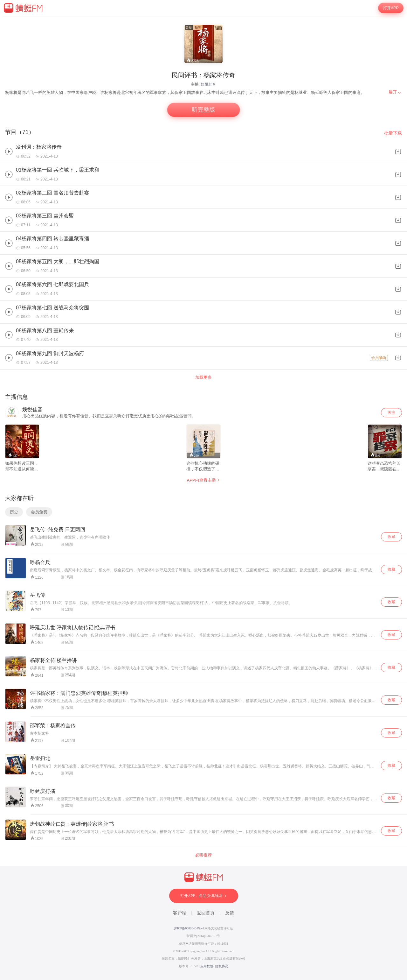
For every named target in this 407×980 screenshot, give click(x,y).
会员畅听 (379, 358)
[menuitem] (395, 92)
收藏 (391, 537)
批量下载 (393, 133)
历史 (14, 512)
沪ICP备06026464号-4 (189, 928)
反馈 (230, 913)
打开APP (391, 8)
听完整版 (203, 110)
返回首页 (206, 913)
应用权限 (207, 966)
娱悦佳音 (209, 84)
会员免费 (39, 512)
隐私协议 (222, 966)
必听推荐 (203, 855)
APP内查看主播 (203, 480)
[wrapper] (203, 498)
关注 (391, 412)
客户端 (180, 913)
